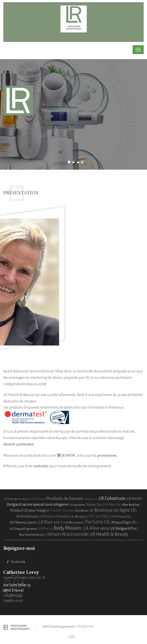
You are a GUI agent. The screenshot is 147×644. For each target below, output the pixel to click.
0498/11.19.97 (13, 601)
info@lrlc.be (13, 596)
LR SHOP (66, 456)
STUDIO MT (85, 626)
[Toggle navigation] (138, 50)
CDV (72, 637)
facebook (16, 562)
